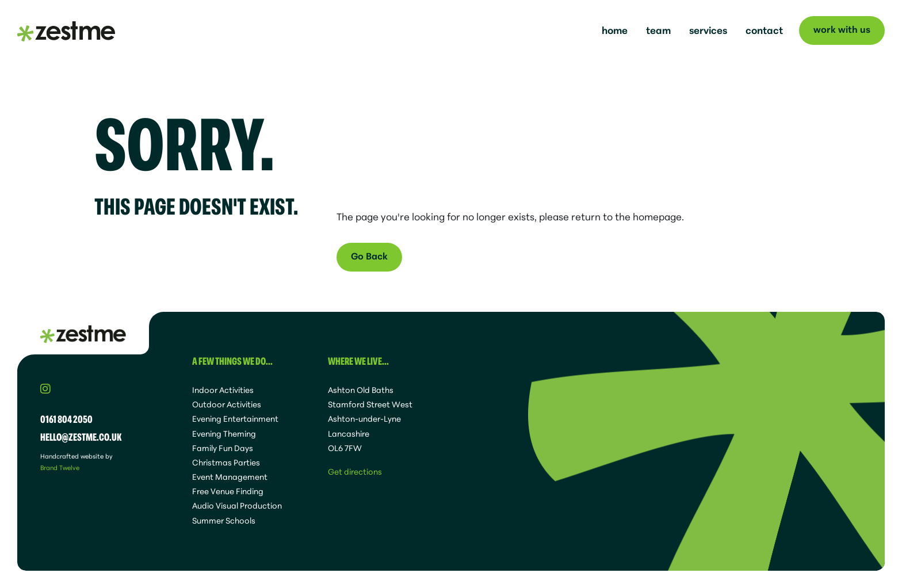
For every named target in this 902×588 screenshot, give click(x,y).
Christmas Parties (226, 462)
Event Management (230, 476)
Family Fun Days (223, 448)
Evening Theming (224, 433)
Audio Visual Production (237, 505)
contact (764, 29)
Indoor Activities (223, 390)
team (658, 29)
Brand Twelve (60, 467)
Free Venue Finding (228, 491)
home (615, 29)
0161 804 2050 (66, 418)
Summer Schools (224, 520)
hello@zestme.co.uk (81, 436)
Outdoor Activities (227, 404)
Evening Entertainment (235, 418)
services (708, 29)
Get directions (355, 471)
